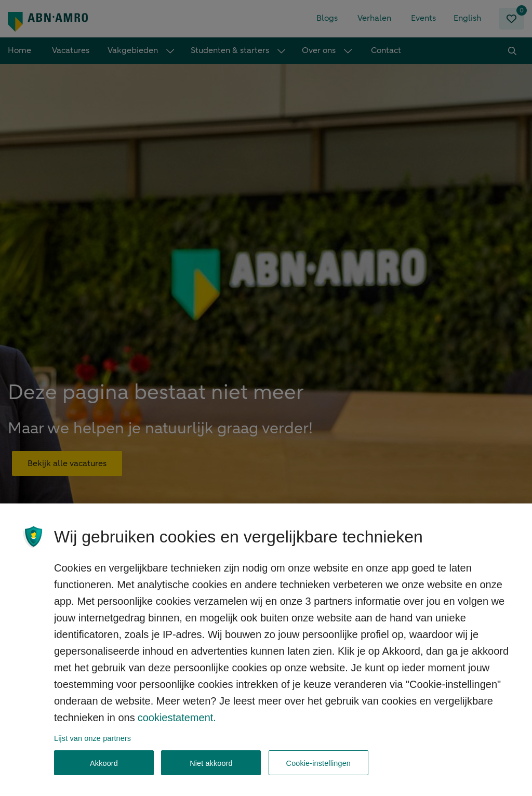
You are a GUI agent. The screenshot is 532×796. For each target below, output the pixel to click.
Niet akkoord (211, 773)
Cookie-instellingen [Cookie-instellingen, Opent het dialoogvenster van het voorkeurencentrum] (318, 773)
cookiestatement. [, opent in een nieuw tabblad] (177, 727)
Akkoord (104, 773)
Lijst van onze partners (92, 748)
